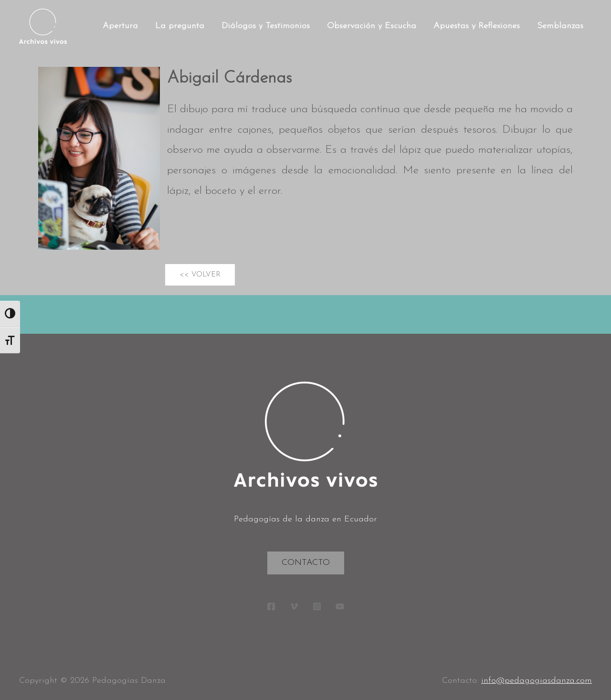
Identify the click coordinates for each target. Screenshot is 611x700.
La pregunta (180, 26)
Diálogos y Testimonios (266, 26)
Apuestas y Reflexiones (477, 26)
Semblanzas (560, 26)
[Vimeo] (294, 606)
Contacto (306, 563)
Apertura (120, 26)
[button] (200, 275)
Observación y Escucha (372, 26)
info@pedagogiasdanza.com (537, 681)
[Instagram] (317, 606)
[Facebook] (271, 606)
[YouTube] (340, 606)
